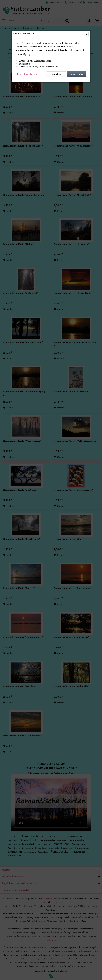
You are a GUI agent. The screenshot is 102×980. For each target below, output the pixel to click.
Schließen (56, 74)
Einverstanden (76, 74)
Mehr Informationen (26, 74)
